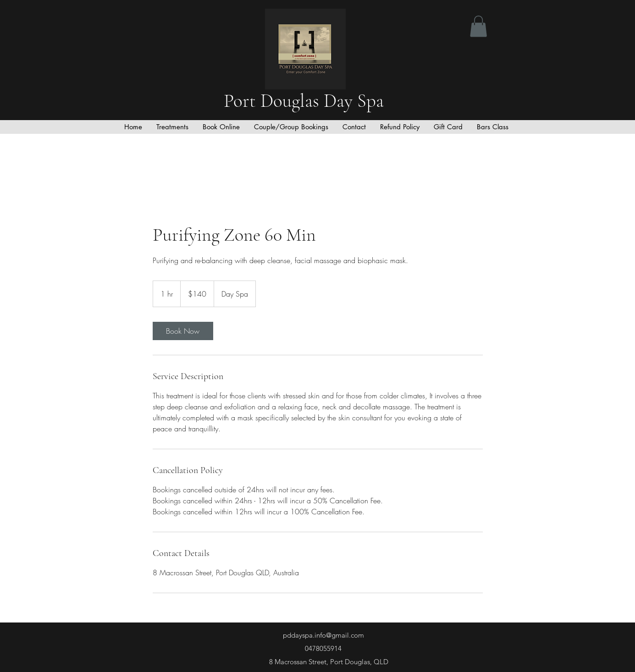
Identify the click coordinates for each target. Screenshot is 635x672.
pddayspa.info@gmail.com (323, 635)
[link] (183, 331)
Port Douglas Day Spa (306, 101)
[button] (478, 26)
